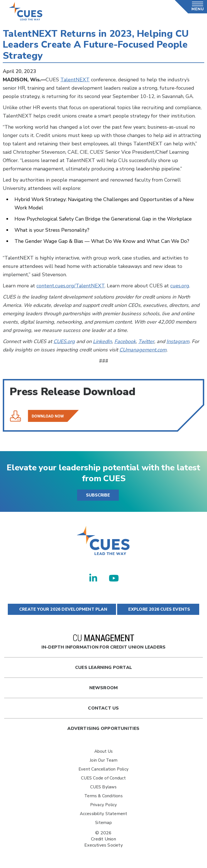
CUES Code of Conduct (103, 778)
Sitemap (103, 823)
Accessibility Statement (104, 814)
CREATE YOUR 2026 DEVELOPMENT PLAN (62, 609)
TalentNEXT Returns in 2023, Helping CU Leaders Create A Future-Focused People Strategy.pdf (44, 416)
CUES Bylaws (103, 787)
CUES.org (64, 341)
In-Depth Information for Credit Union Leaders (103, 642)
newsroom (104, 688)
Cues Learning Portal (103, 667)
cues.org (180, 286)
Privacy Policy (104, 805)
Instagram (178, 341)
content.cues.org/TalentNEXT (71, 286)
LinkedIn (102, 341)
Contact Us (103, 708)
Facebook (125, 341)
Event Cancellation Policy (103, 769)
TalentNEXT (75, 80)
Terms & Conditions (103, 796)
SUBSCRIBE (98, 495)
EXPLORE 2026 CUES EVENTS (158, 609)
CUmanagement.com (143, 350)
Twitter (146, 341)
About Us (104, 751)
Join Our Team (103, 760)
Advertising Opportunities (103, 728)
